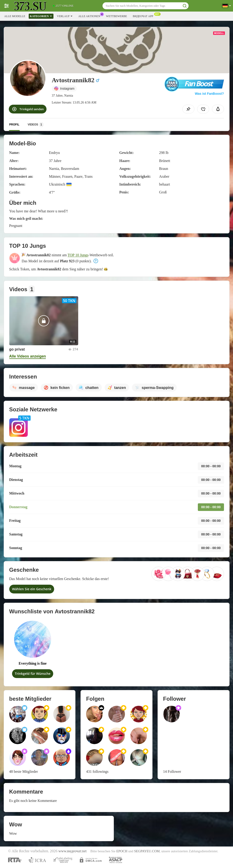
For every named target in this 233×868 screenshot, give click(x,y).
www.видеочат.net (72, 851)
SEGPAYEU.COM (147, 851)
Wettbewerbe (116, 16)
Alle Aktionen (90, 16)
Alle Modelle (15, 16)
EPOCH (122, 851)
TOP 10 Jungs (78, 255)
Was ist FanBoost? (209, 94)
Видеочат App (144, 16)
